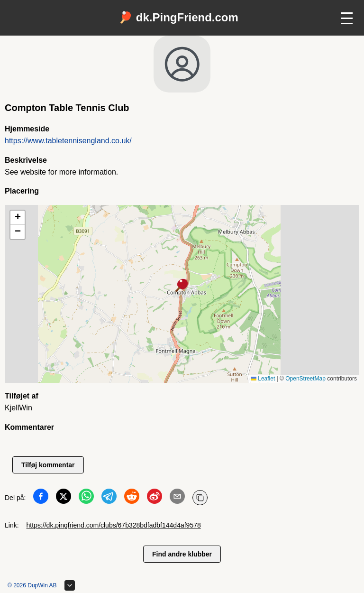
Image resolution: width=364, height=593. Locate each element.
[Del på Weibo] (155, 498)
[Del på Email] (177, 498)
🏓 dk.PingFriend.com (178, 17)
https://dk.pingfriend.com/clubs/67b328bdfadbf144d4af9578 (114, 525)
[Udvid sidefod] (70, 585)
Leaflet (263, 379)
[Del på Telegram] (109, 498)
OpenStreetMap (305, 379)
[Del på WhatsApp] (86, 498)
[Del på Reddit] (132, 498)
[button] (182, 286)
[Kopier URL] (200, 498)
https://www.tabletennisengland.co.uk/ (68, 141)
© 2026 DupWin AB (32, 585)
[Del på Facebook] (41, 498)
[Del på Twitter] (64, 498)
